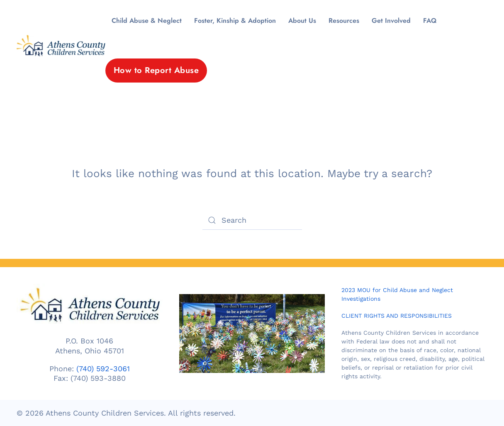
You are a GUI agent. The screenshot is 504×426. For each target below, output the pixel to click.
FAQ (430, 21)
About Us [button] (302, 21)
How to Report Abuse (156, 70)
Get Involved (391, 21)
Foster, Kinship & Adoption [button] (235, 21)
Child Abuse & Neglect (147, 21)
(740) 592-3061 (103, 369)
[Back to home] (61, 46)
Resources (344, 21)
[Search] (252, 220)
